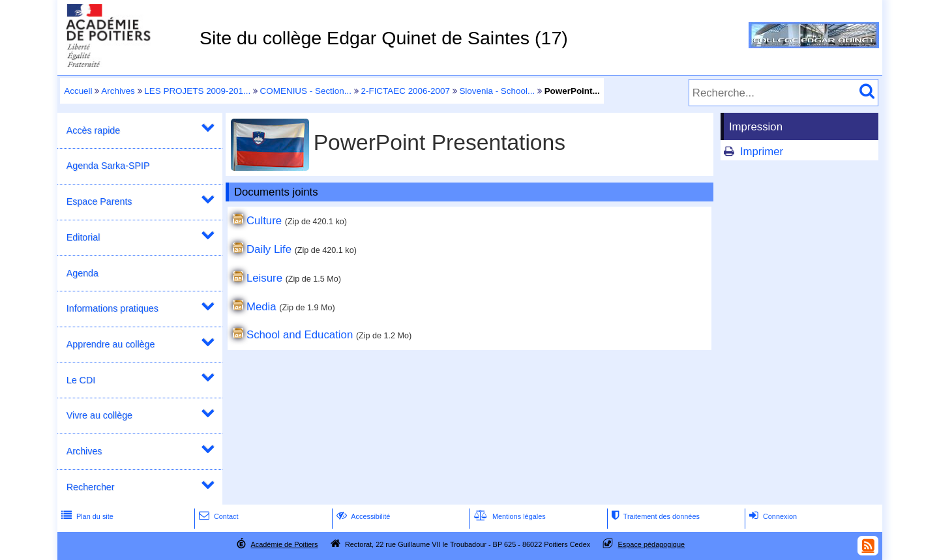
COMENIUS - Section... (306, 91)
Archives (118, 91)
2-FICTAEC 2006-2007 (405, 91)
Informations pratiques (112, 308)
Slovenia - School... (497, 91)
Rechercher (91, 487)
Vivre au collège (99, 415)
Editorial (83, 237)
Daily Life (269, 249)
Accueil (78, 91)
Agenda (82, 273)
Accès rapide (93, 130)
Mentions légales (509, 516)
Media (261, 307)
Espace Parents (99, 201)
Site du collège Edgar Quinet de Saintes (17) (384, 38)
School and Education (300, 335)
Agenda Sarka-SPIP (108, 166)
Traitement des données (654, 516)
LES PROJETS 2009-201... (197, 91)
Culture (264, 221)
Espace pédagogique (652, 544)
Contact (217, 516)
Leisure (264, 278)
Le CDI (81, 380)
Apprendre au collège (111, 344)
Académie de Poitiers (284, 544)
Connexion (772, 516)
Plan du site (86, 516)
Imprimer (762, 152)
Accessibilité (362, 516)
